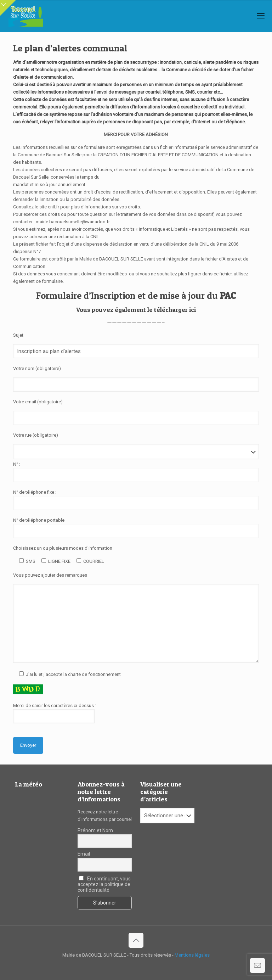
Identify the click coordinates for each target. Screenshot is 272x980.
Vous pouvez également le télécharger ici (136, 310)
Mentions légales (192, 955)
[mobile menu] (261, 16)
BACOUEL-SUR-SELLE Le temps (42, 820)
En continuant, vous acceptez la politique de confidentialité (104, 884)
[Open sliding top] (8, 8)
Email (84, 854)
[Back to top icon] (136, 940)
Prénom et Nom (95, 830)
